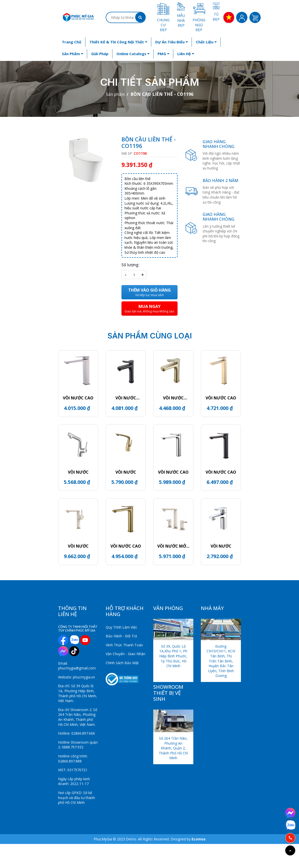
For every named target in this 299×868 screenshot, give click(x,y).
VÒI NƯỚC (78, 472)
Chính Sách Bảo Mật (122, 663)
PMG (163, 54)
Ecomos (199, 839)
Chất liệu (206, 42)
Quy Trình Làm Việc (121, 627)
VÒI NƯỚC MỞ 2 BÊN (173, 546)
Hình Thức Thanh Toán (124, 645)
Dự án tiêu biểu (172, 42)
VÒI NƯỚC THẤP (126, 398)
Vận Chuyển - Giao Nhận (125, 654)
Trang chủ (72, 42)
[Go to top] (290, 850)
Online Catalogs (133, 54)
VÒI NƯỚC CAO (78, 398)
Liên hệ (186, 54)
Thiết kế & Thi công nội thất (118, 42)
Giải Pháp (100, 54)
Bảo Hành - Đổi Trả (121, 636)
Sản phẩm (72, 54)
